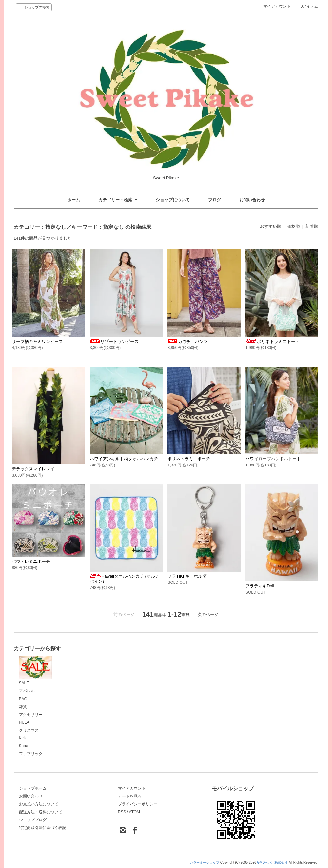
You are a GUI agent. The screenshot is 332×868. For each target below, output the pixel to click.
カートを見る (130, 796)
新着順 (312, 226)
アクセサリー (31, 715)
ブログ (215, 200)
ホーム (74, 200)
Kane (24, 746)
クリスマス (29, 730)
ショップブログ (33, 820)
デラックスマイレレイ (33, 469)
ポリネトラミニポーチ (189, 459)
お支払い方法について (39, 804)
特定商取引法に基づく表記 (43, 828)
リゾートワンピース (114, 341)
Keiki (23, 738)
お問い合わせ (252, 200)
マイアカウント (277, 6)
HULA (24, 722)
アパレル (27, 691)
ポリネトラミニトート (273, 341)
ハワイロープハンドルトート (273, 459)
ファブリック (31, 754)
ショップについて (173, 200)
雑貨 (23, 707)
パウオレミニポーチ (31, 561)
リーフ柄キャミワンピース (37, 341)
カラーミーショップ (205, 863)
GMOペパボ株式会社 (272, 863)
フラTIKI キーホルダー (189, 576)
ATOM (135, 812)
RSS (122, 812)
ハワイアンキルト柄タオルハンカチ (124, 459)
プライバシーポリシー (138, 804)
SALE (35, 671)
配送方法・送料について (41, 812)
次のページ (208, 614)
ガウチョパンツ (188, 341)
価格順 (293, 226)
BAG (23, 699)
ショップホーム (33, 788)
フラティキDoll (260, 586)
